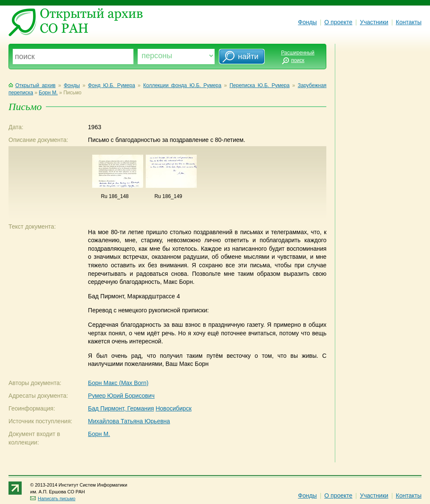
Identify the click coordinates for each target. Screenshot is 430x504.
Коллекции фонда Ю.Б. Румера (182, 85)
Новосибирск (174, 408)
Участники (374, 22)
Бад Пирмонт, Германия (121, 408)
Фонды (307, 22)
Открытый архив (32, 85)
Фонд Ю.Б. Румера (112, 85)
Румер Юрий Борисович (121, 396)
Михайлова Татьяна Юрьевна (129, 421)
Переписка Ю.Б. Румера (259, 85)
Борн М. (48, 93)
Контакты (409, 22)
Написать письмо (53, 498)
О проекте (338, 22)
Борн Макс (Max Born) (118, 383)
